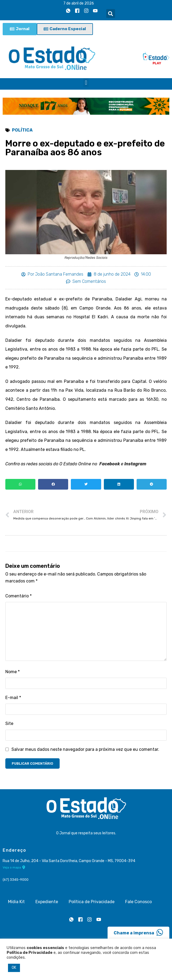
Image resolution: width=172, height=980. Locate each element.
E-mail (13, 698)
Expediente (47, 902)
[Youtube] (95, 11)
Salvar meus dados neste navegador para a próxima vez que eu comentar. (85, 749)
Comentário (19, 596)
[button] (111, 13)
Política (22, 130)
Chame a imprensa (138, 933)
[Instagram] (86, 11)
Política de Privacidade (92, 902)
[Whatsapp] (68, 11)
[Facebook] (77, 11)
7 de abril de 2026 (79, 3)
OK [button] (14, 968)
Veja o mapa (14, 867)
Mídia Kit (16, 902)
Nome (13, 672)
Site (9, 723)
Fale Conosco (138, 902)
